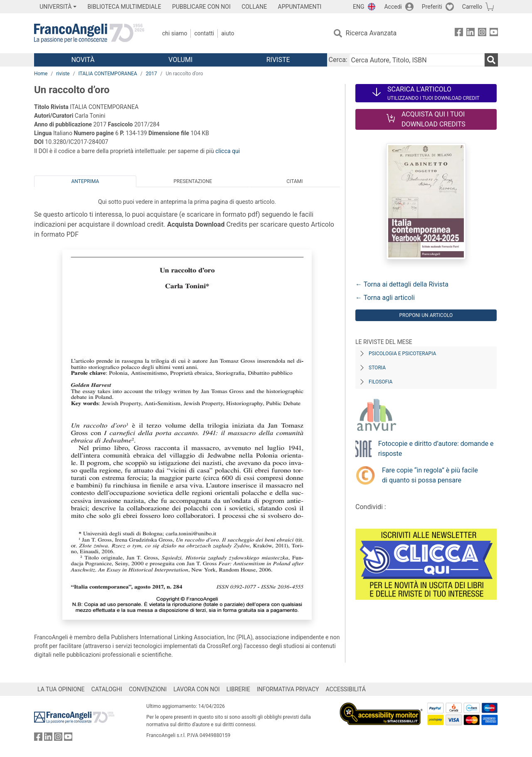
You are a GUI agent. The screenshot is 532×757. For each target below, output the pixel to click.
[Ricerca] (491, 60)
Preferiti (432, 7)
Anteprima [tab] (85, 181)
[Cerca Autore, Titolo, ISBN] (417, 60)
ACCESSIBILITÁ (346, 689)
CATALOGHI (107, 689)
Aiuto (228, 33)
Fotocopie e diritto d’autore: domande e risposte (436, 449)
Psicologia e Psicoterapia (402, 354)
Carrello (472, 7)
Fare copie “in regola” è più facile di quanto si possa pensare (430, 475)
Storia (377, 368)
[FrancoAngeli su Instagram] (482, 33)
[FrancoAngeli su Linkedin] (470, 33)
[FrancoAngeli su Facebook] (459, 33)
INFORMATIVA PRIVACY (288, 689)
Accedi (393, 7)
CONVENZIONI (148, 689)
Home (41, 74)
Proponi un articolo (426, 315)
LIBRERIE (238, 689)
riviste (63, 74)
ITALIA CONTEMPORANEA (107, 74)
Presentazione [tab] (193, 181)
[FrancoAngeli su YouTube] (494, 33)
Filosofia (381, 382)
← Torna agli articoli (385, 298)
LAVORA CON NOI (197, 689)
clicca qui (228, 151)
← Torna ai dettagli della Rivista (402, 284)
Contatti (204, 33)
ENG (358, 7)
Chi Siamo (175, 33)
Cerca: (338, 60)
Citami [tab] (294, 181)
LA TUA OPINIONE (61, 689)
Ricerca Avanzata (371, 33)
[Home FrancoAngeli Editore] (89, 33)
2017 (151, 74)
